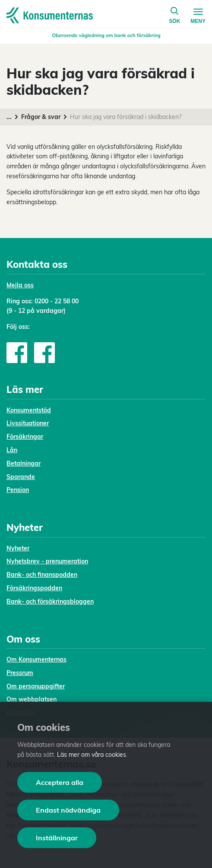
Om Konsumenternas (36, 659)
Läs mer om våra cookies (92, 755)
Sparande (21, 477)
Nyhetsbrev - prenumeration (47, 561)
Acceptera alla (60, 782)
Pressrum (20, 673)
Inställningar (57, 838)
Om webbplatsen (32, 699)
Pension (18, 490)
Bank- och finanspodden (42, 575)
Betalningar (24, 463)
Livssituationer (28, 423)
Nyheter (18, 548)
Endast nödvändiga (68, 810)
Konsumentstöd (29, 410)
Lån (12, 450)
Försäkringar (25, 437)
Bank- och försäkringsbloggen (50, 601)
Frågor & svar (41, 117)
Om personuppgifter (36, 686)
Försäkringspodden (34, 588)
